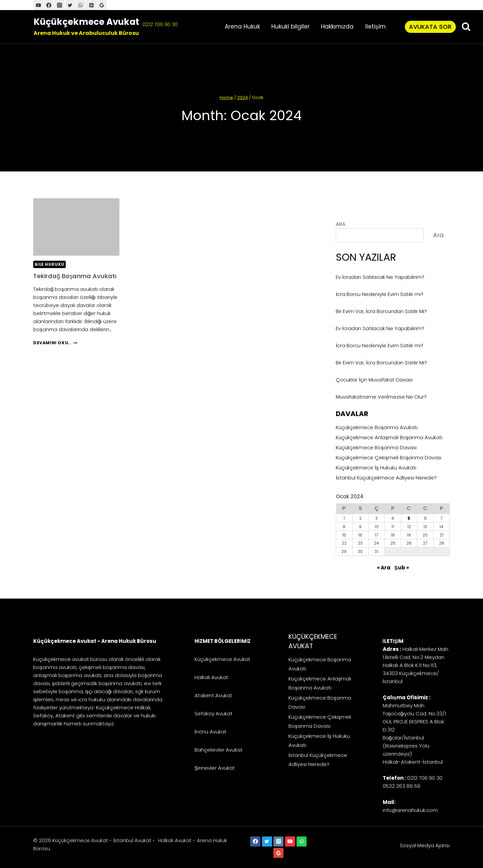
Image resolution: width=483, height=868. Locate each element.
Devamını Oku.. (55, 351)
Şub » (402, 568)
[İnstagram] (59, 5)
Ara (438, 235)
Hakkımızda (337, 27)
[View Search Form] (466, 27)
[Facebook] (49, 5)
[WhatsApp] (81, 5)
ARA (341, 224)
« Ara (384, 568)
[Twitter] (70, 5)
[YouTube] (38, 5)
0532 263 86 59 (401, 786)
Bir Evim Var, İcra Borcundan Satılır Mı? (381, 311)
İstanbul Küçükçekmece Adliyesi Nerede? (386, 478)
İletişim (375, 27)
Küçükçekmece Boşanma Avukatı (377, 427)
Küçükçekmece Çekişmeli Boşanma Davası (389, 457)
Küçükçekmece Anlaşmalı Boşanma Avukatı (389, 437)
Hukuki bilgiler (290, 27)
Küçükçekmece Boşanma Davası (376, 447)
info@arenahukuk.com (410, 810)
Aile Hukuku (49, 264)
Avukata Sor (430, 27)
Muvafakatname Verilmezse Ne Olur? (381, 397)
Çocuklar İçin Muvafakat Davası (374, 380)
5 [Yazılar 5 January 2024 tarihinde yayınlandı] (409, 518)
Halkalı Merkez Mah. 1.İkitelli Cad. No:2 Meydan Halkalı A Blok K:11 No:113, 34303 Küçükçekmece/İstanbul (416, 665)
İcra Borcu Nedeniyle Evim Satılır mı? (380, 294)
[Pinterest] (91, 5)
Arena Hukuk (242, 27)
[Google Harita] (102, 5)
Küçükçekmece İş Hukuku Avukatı (376, 468)
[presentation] (76, 227)
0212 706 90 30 (160, 24)
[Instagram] (278, 841)
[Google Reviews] (278, 853)
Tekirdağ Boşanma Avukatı (64, 280)
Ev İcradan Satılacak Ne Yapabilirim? (380, 277)
